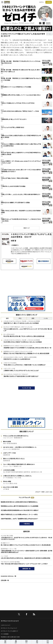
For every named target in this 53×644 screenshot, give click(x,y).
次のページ (26, 228)
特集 (37, 642)
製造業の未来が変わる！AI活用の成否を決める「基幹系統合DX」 (19, 502)
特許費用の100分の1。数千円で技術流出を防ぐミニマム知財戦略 (20, 506)
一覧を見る (27, 524)
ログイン (42, 2)
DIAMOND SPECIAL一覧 (8, 576)
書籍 (48, 642)
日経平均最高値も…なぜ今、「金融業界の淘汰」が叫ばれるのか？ (19, 519)
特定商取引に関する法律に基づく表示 (10, 637)
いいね (46, 318)
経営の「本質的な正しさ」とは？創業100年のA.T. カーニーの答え (19, 515)
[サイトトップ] (6, 2)
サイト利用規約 (5, 634)
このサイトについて (6, 625)
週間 (33, 318)
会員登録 (49, 2)
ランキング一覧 (27, 388)
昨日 (20, 318)
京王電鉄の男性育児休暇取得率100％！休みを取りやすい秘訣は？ (20, 510)
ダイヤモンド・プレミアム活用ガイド (9, 631)
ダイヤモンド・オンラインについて (10, 621)
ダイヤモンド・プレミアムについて (9, 628)
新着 (5, 642)
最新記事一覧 (26, 569)
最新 (7, 318)
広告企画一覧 (5, 580)
